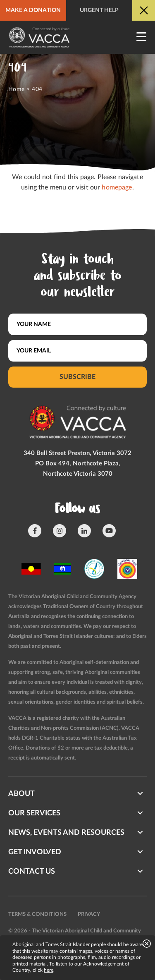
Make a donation (33, 10)
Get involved (35, 852)
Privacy (89, 914)
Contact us (32, 872)
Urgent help (99, 10)
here (49, 970)
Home (17, 89)
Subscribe (77, 377)
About (21, 794)
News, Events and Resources (66, 833)
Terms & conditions (37, 914)
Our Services (34, 813)
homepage (117, 187)
